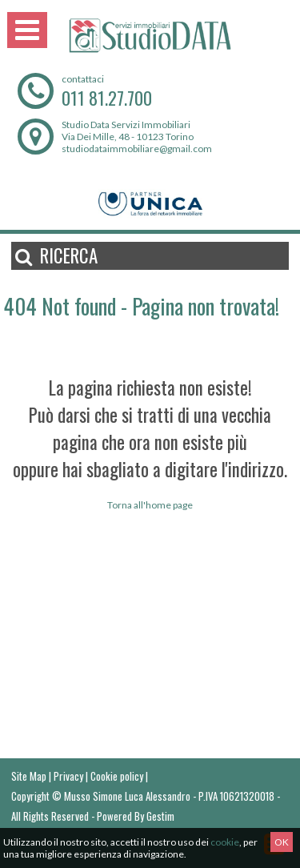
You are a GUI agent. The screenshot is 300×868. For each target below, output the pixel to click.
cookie (225, 842)
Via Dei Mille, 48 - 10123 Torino (128, 137)
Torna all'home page (150, 505)
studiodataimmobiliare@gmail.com (137, 149)
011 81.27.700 (107, 98)
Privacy (68, 776)
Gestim (160, 816)
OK (282, 842)
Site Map (29, 776)
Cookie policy (117, 776)
